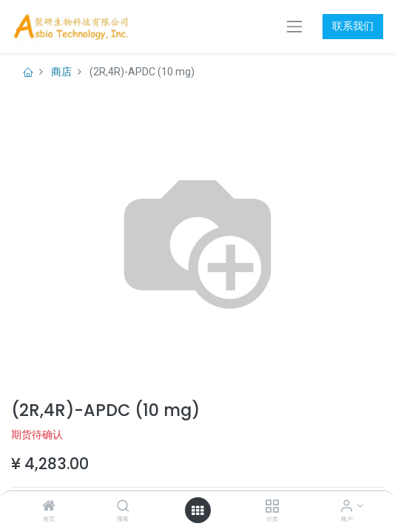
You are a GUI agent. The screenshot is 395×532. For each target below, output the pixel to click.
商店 (61, 72)
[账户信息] (347, 507)
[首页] (49, 507)
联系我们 (353, 26)
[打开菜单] (197, 511)
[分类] (272, 507)
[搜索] (123, 507)
